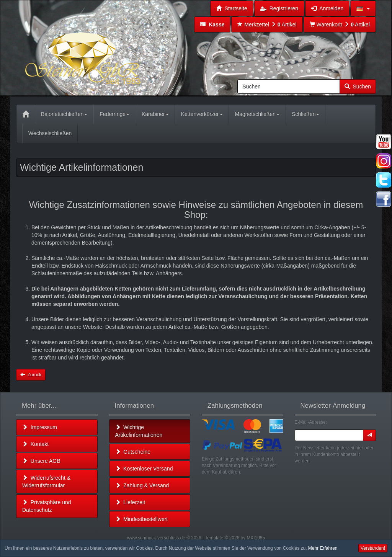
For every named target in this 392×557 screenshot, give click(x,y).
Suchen (358, 87)
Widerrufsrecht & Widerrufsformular (46, 482)
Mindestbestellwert (142, 519)
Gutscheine (133, 452)
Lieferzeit (130, 502)
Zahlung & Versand (142, 485)
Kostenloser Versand (144, 469)
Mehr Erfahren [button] (323, 548)
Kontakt (35, 444)
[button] (363, 8)
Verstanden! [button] (373, 548)
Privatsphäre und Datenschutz (47, 506)
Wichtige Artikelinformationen (139, 431)
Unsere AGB (41, 461)
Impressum (40, 427)
